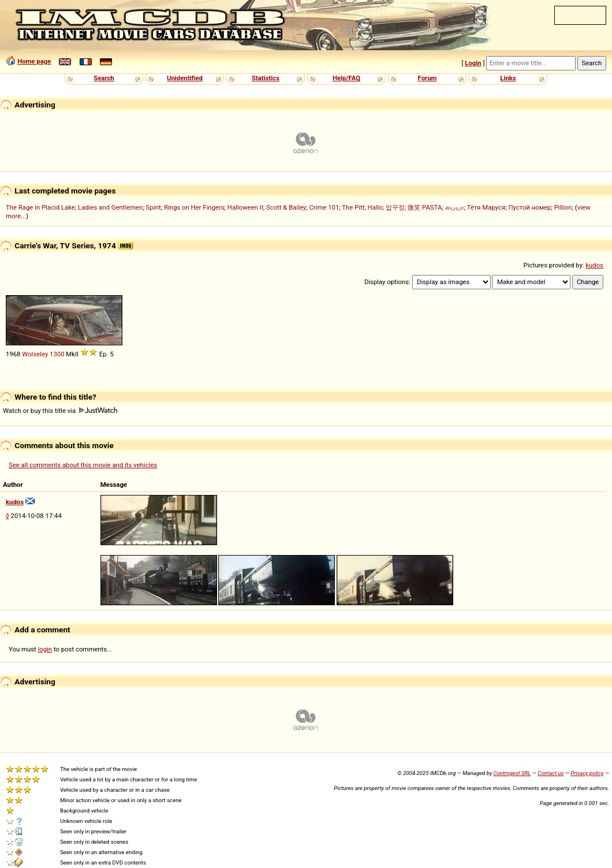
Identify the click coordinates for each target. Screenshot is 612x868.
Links (508, 78)
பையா (455, 207)
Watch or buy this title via (60, 411)
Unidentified (185, 78)
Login (473, 63)
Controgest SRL (512, 773)
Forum (428, 78)
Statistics (266, 78)
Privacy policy (587, 773)
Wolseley (35, 354)
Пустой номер (529, 207)
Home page (34, 61)
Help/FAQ (346, 78)
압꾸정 (395, 207)
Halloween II (245, 207)
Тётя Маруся (486, 207)
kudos (594, 265)
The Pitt (353, 207)
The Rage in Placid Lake (40, 207)
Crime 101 (324, 207)
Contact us (551, 773)
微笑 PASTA (425, 207)
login (45, 649)
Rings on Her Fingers (194, 207)
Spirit (154, 207)
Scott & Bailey (286, 207)
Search (104, 78)
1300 (57, 354)
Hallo (375, 207)
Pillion (563, 207)
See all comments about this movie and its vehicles (83, 465)
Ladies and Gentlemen (110, 207)
